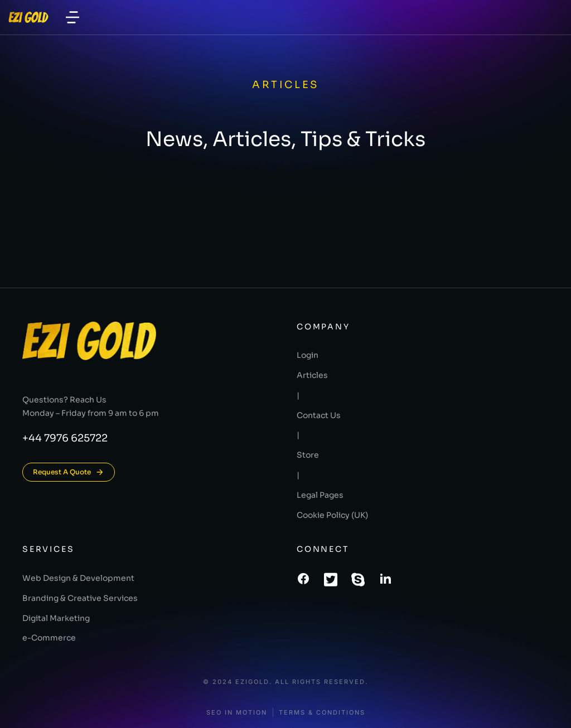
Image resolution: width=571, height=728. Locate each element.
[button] (72, 17)
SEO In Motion (237, 713)
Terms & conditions (322, 713)
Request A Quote (69, 472)
